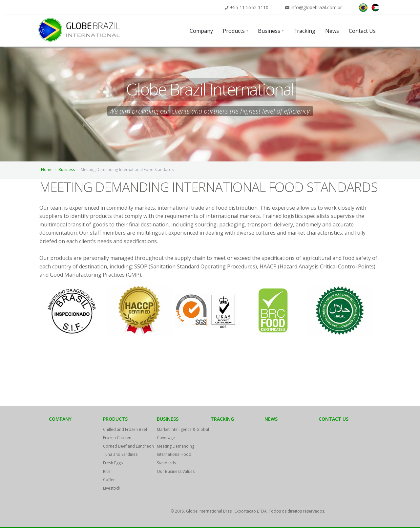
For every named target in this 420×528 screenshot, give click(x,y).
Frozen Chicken (117, 438)
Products (115, 419)
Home (47, 169)
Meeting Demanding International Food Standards (176, 454)
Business (67, 169)
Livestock (112, 488)
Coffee (109, 480)
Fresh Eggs (113, 463)
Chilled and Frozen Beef (125, 429)
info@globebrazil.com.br (316, 7)
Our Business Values (176, 471)
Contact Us (334, 419)
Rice (107, 471)
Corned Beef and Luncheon (128, 446)
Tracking (222, 419)
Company (60, 419)
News (271, 419)
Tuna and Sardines (120, 454)
